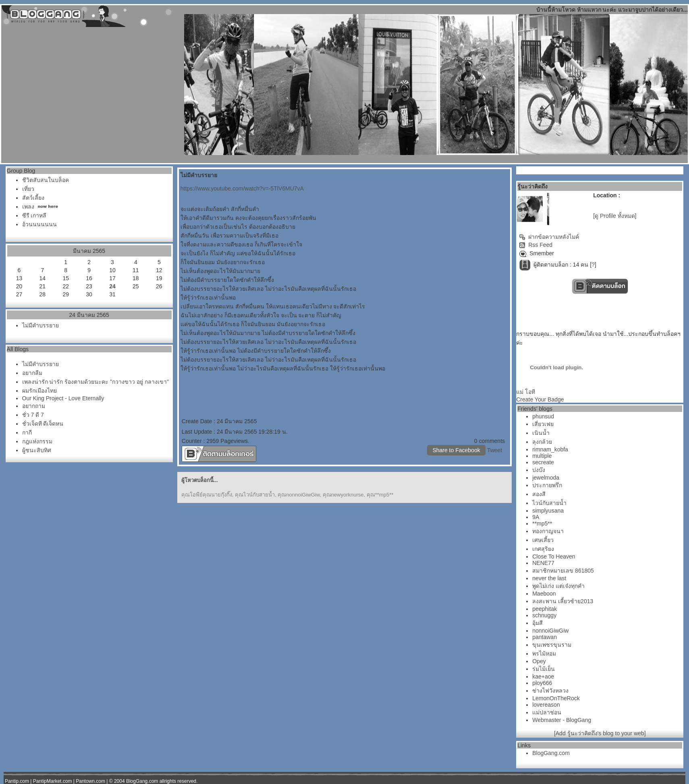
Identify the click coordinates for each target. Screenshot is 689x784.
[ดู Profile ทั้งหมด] (615, 216)
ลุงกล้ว (542, 442)
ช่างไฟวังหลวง (550, 691)
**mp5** (542, 523)
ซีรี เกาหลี (34, 215)
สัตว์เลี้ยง (33, 198)
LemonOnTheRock (556, 698)
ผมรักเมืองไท (39, 391)
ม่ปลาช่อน (547, 712)
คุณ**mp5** (380, 495)
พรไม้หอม (544, 654)
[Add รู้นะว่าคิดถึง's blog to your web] (600, 733)
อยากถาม (34, 406)
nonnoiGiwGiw (550, 631)
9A (536, 517)
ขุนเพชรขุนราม (552, 645)
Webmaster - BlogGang (562, 720)
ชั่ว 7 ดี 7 (33, 415)
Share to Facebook (456, 450)
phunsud (543, 416)
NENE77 (543, 563)
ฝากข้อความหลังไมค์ (549, 237)
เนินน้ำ (541, 433)
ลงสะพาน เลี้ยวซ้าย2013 (563, 601)
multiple (542, 456)
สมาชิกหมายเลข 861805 (563, 571)
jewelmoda (546, 478)
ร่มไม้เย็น (544, 669)
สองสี (539, 494)
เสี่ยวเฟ (543, 424)
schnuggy (544, 615)
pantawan (545, 637)
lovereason (546, 705)
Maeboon (544, 594)
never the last (549, 578)
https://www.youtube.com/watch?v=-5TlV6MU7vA (242, 188)
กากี (27, 432)
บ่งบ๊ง (539, 470)
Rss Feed (536, 245)
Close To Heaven (554, 556)
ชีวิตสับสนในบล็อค (46, 180)
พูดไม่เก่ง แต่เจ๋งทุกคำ (558, 586)
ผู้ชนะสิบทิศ (37, 450)
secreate (543, 462)
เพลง (28, 207)
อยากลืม (32, 373)
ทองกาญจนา (548, 531)
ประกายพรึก (547, 485)
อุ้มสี (538, 623)
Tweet (495, 450)
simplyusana (548, 511)
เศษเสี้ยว (543, 540)
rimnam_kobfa (550, 449)
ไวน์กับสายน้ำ (549, 503)
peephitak (545, 609)
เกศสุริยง (543, 549)
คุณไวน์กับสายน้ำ (255, 495)
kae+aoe (543, 676)
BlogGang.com (551, 753)
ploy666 (542, 683)
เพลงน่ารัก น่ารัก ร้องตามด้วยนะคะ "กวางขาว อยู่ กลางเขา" (95, 382)
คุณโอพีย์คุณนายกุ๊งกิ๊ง (207, 495)
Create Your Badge (540, 399)
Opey (539, 661)
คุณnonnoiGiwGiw (299, 495)
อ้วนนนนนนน (39, 224)
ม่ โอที (526, 392)
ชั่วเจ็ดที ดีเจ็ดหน (43, 424)
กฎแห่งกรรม (37, 441)
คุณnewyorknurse (343, 495)
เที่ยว (28, 189)
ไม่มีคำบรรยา (40, 325)
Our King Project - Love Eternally (63, 398)
